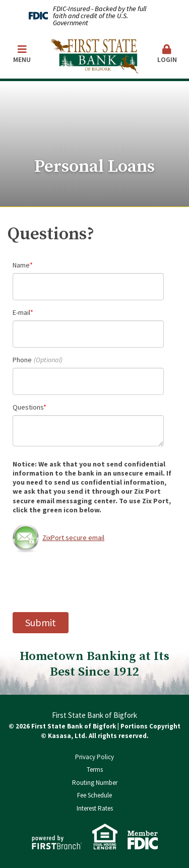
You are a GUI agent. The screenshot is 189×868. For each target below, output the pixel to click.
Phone (22, 360)
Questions (28, 407)
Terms (95, 770)
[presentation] (89, 582)
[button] (167, 55)
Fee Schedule (94, 795)
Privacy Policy (94, 757)
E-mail (21, 312)
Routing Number (95, 783)
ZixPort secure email (58, 538)
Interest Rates (95, 808)
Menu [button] (22, 54)
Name (21, 265)
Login (167, 54)
